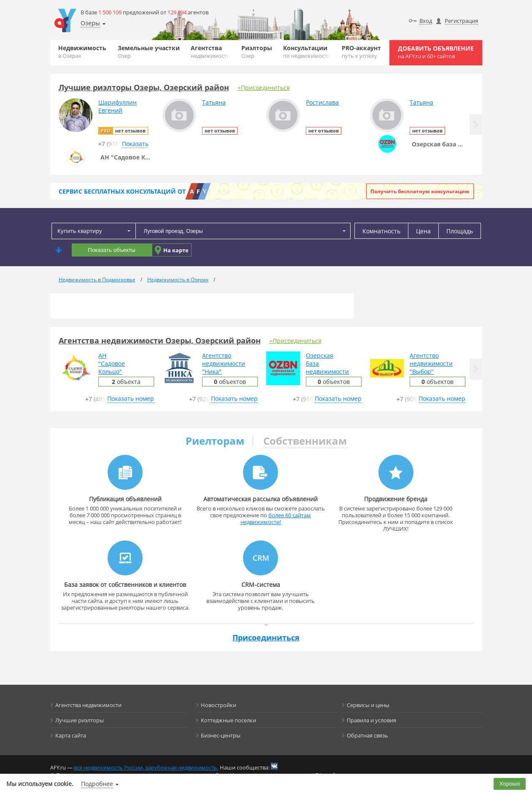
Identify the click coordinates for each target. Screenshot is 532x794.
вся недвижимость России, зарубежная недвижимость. (146, 767)
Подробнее (97, 784)
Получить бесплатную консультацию (420, 191)
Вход (426, 21)
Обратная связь (367, 735)
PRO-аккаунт (361, 52)
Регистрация (461, 21)
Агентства (210, 52)
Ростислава (322, 102)
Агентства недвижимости (88, 705)
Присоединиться (266, 637)
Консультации (307, 52)
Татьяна (214, 102)
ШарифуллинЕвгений (117, 106)
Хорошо (510, 784)
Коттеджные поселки (228, 720)
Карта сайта (71, 735)
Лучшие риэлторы (80, 720)
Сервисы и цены (368, 705)
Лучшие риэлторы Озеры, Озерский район (144, 87)
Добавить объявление (436, 52)
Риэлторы (257, 52)
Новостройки (219, 705)
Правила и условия (371, 720)
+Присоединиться (264, 88)
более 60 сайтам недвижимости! (276, 519)
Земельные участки (149, 52)
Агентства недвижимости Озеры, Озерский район (160, 340)
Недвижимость (82, 52)
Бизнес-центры (221, 735)
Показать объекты (111, 250)
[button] (476, 124)
